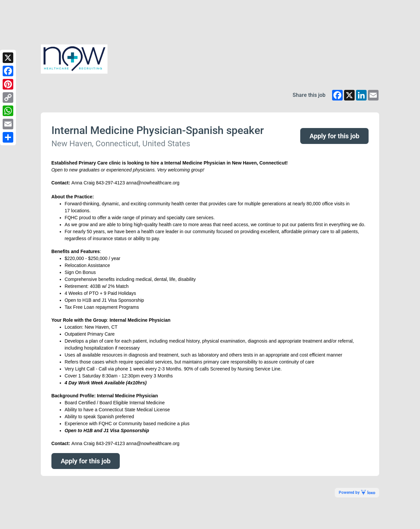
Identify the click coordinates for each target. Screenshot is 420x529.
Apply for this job (334, 136)
